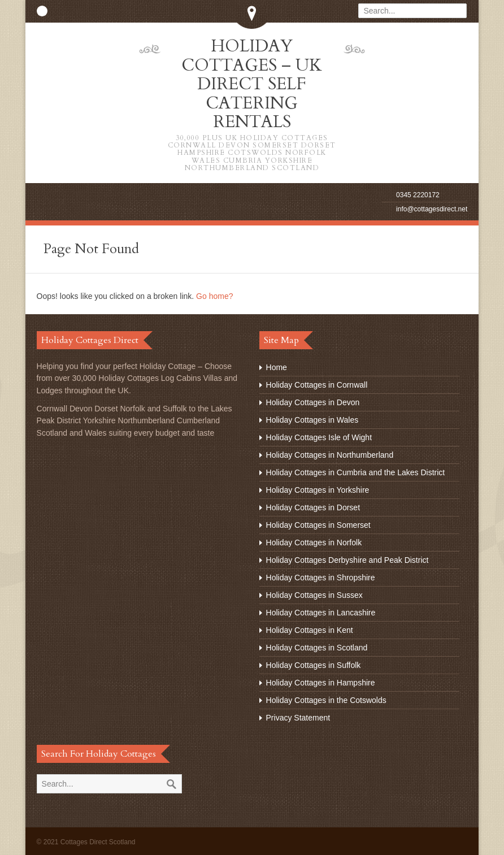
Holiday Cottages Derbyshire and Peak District (347, 558)
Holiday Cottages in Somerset (318, 523)
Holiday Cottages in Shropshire (321, 576)
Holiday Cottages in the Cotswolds (326, 698)
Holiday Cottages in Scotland (317, 646)
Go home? (214, 294)
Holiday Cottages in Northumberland (330, 453)
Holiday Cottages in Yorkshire (318, 488)
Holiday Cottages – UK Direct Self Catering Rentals (252, 102)
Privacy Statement (298, 716)
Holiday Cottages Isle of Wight (319, 436)
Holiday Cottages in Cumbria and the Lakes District (356, 471)
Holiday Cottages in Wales (312, 418)
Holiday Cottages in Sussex (314, 593)
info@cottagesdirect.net (432, 207)
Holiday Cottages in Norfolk (314, 541)
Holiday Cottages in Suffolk (314, 663)
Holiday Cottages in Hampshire (321, 681)
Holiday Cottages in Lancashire (321, 611)
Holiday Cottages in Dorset (313, 506)
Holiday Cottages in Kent (310, 628)
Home (277, 366)
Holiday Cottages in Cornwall (317, 383)
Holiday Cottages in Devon (313, 401)
